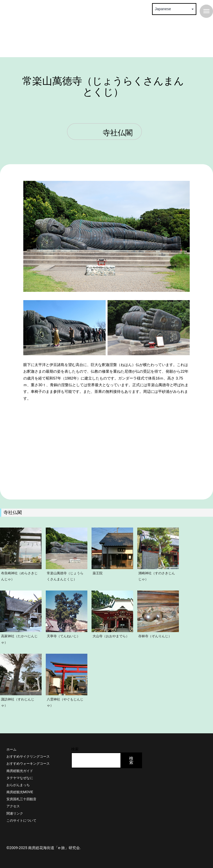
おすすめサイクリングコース (28, 756)
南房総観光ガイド (20, 771)
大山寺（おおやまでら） (111, 636)
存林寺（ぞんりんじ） (155, 636)
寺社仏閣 (118, 133)
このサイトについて (21, 821)
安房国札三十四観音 (21, 799)
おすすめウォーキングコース (28, 764)
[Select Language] (174, 9)
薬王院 (98, 573)
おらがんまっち (18, 785)
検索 (75, 749)
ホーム (11, 749)
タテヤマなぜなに (20, 778)
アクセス (13, 806)
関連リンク (15, 813)
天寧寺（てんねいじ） (63, 636)
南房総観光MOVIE (20, 792)
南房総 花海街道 (71, 29)
